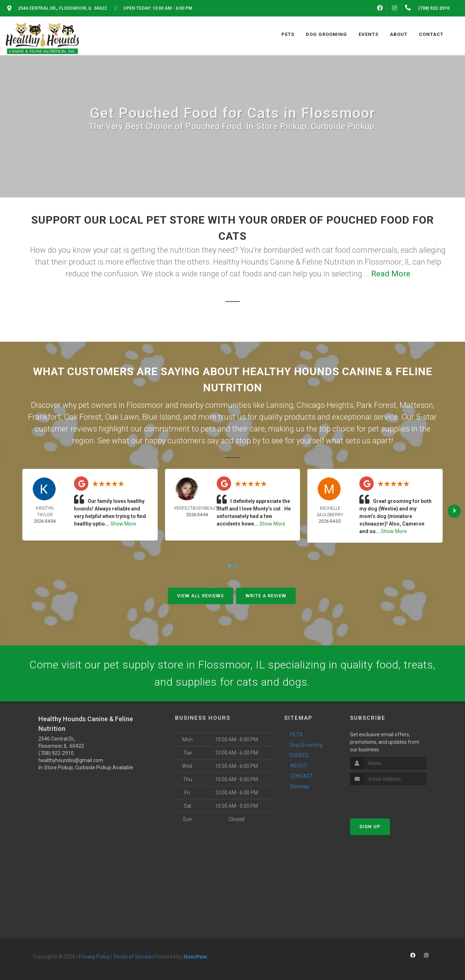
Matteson (416, 405)
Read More (391, 274)
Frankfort (44, 417)
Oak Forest (83, 417)
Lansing (280, 405)
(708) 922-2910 (56, 753)
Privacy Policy (94, 957)
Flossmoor (145, 405)
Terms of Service (132, 957)
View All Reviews (201, 596)
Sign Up (370, 827)
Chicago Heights (325, 405)
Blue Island (161, 417)
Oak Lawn (122, 417)
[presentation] (388, 799)
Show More (123, 524)
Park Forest (376, 405)
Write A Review (266, 596)
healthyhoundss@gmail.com (71, 760)
